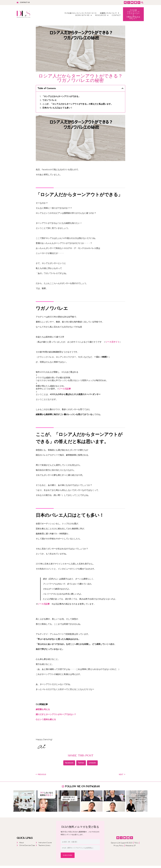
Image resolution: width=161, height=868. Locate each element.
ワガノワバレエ (50, 102)
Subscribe (68, 857)
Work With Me (84, 16)
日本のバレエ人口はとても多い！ (57, 110)
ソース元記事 (65, 391)
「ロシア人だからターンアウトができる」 (61, 99)
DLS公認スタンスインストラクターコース (81, 14)
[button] (142, 3)
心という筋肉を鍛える (46, 722)
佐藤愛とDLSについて (110, 14)
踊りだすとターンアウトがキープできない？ (56, 717)
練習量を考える (43, 712)
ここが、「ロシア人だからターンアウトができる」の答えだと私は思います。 (78, 106)
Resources (102, 16)
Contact (116, 16)
